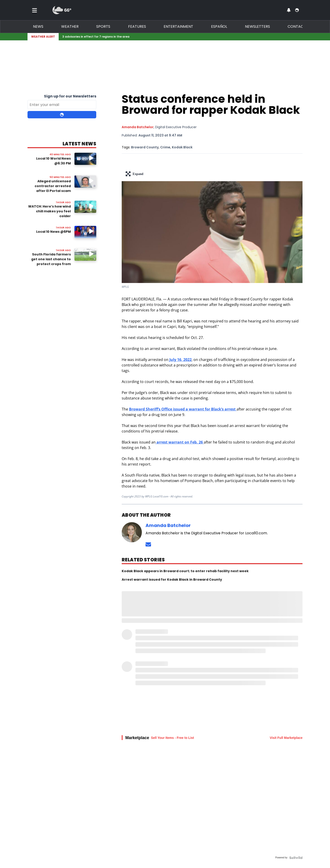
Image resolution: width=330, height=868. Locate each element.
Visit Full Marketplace (286, 738)
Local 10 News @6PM (54, 232)
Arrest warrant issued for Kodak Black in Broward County (172, 580)
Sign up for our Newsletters (70, 96)
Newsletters (257, 26)
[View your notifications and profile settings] (289, 10)
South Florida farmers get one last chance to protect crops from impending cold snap (51, 262)
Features (137, 26)
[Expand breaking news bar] (302, 37)
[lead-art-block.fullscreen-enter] (212, 174)
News (38, 26)
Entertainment (178, 26)
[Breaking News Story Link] (180, 37)
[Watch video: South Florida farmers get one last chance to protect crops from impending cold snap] (85, 255)
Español (219, 26)
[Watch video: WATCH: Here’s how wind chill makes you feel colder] (85, 207)
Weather (70, 26)
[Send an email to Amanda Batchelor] (148, 544)
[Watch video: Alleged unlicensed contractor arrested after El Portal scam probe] (85, 182)
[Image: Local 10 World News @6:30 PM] (85, 159)
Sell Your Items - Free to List (173, 738)
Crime (165, 147)
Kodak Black (182, 147)
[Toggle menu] (35, 10)
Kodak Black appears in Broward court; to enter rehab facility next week (185, 571)
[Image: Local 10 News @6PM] (85, 232)
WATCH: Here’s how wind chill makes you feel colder (49, 211)
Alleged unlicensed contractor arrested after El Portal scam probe (53, 188)
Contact (297, 26)
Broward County (145, 147)
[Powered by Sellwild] (296, 858)
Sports (103, 26)
